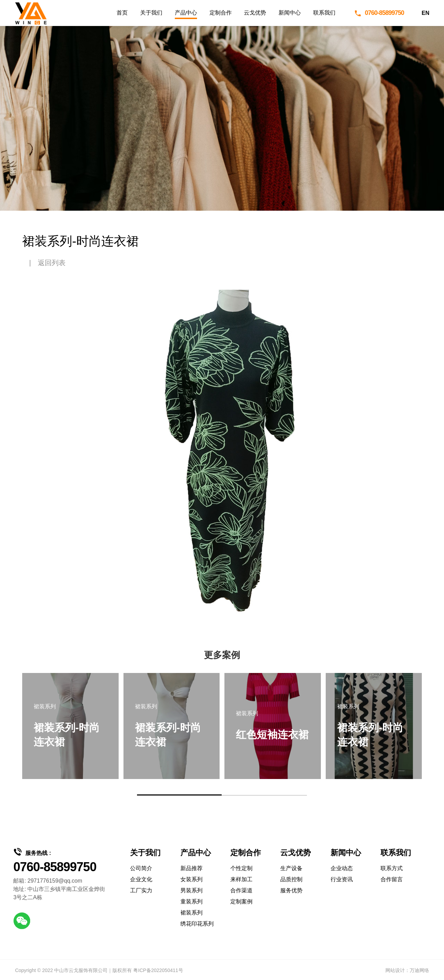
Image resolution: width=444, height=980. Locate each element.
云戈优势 (255, 13)
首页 (122, 13)
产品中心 (186, 13)
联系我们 (324, 13)
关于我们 (151, 13)
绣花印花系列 (197, 924)
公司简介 (141, 868)
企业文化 (141, 879)
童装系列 (191, 902)
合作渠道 (241, 890)
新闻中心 (290, 13)
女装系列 (191, 879)
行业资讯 (342, 879)
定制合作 (221, 13)
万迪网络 (419, 970)
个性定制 (241, 868)
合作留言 (392, 879)
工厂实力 (141, 890)
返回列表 (52, 263)
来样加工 (241, 879)
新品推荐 (191, 868)
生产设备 (291, 868)
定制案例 (241, 902)
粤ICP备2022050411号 (158, 970)
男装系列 (191, 890)
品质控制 (291, 879)
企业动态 (342, 868)
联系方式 (392, 868)
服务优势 (291, 890)
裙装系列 (191, 913)
